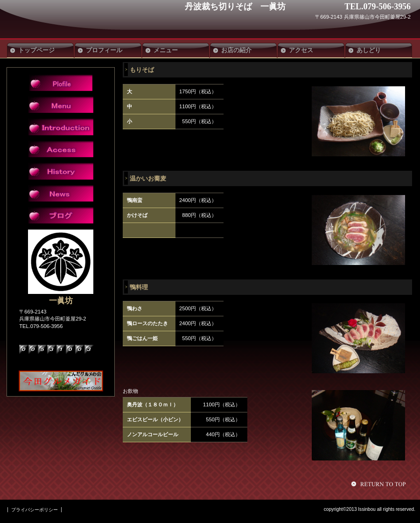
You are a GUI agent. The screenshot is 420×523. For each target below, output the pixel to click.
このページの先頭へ (380, 484)
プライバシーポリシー (35, 510)
